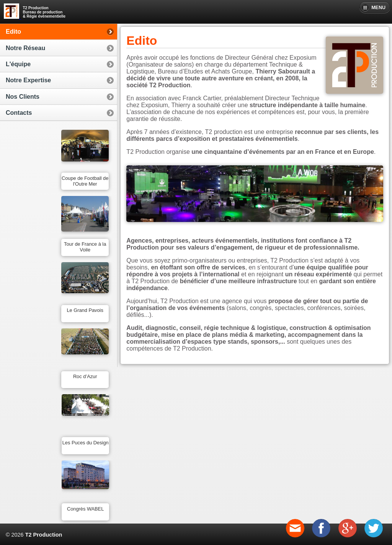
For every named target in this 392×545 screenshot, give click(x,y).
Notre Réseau (25, 48)
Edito (13, 32)
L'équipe (18, 64)
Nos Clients (23, 97)
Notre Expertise (28, 80)
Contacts (19, 113)
